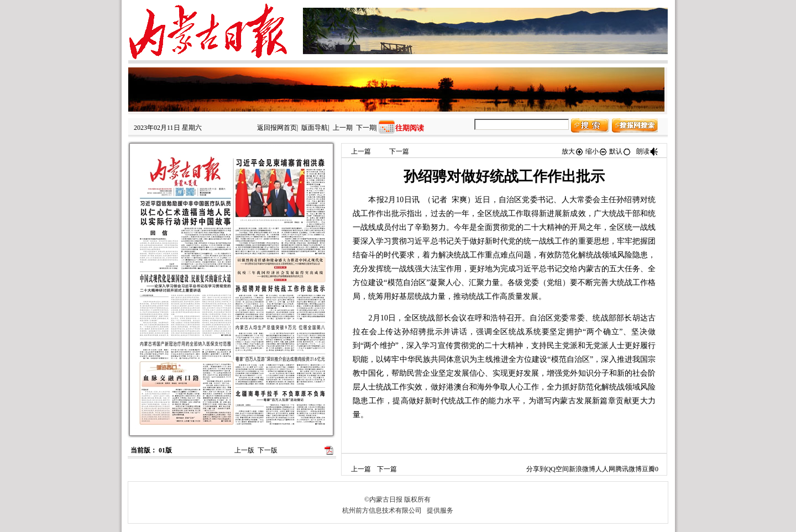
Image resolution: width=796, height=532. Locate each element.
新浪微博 (582, 469)
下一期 (366, 128)
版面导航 (315, 128)
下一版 (268, 450)
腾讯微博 (629, 469)
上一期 (343, 128)
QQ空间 (557, 469)
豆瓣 (648, 469)
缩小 (596, 151)
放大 (573, 151)
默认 (620, 151)
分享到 (536, 469)
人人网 (605, 469)
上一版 (244, 450)
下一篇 (399, 151)
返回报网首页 (277, 128)
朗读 (647, 151)
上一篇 (361, 151)
